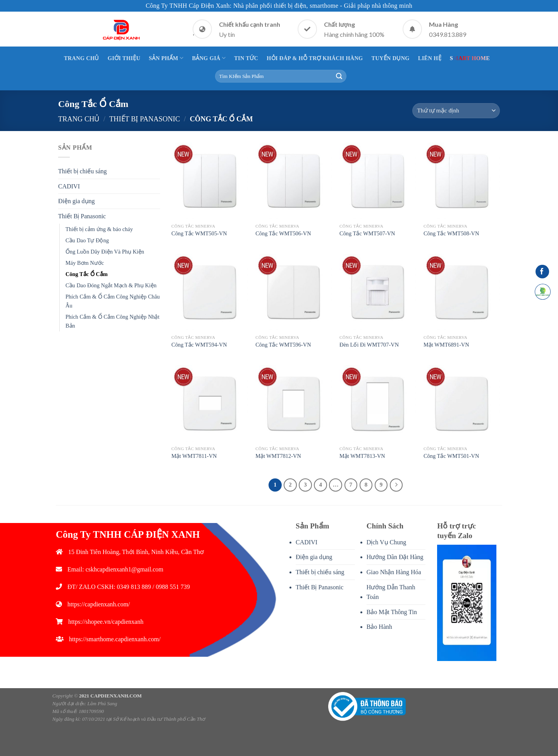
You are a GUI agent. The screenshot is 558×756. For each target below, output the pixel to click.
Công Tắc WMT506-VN (283, 233)
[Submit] (339, 76)
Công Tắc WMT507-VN (367, 233)
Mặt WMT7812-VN (278, 456)
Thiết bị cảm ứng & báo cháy (99, 229)
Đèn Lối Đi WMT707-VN (369, 345)
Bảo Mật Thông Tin (392, 612)
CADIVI (69, 186)
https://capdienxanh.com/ (99, 604)
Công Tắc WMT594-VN (199, 345)
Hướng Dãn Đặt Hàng (395, 557)
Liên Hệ (430, 58)
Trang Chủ (82, 58)
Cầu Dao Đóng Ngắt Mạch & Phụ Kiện (111, 285)
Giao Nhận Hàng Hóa (394, 572)
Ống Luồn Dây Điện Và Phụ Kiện (105, 252)
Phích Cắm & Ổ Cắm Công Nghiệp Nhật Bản (113, 321)
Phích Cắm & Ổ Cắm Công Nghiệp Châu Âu (113, 301)
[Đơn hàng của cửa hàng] (456, 111)
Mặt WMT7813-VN (362, 456)
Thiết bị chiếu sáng (83, 171)
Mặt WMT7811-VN (194, 456)
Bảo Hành (379, 627)
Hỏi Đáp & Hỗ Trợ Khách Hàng (315, 58)
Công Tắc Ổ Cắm (87, 274)
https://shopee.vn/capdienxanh (106, 622)
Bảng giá (209, 58)
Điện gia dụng (77, 201)
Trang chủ (79, 119)
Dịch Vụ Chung (387, 542)
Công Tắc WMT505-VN (199, 233)
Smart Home (470, 58)
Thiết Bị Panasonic (145, 119)
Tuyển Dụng (391, 58)
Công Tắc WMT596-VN (283, 345)
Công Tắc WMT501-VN (451, 456)
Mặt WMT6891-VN (446, 345)
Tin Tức (246, 58)
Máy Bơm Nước (85, 263)
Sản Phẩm (166, 58)
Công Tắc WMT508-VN (451, 233)
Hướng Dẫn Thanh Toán (391, 592)
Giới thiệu (124, 58)
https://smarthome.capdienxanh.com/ (115, 639)
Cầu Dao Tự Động (87, 240)
